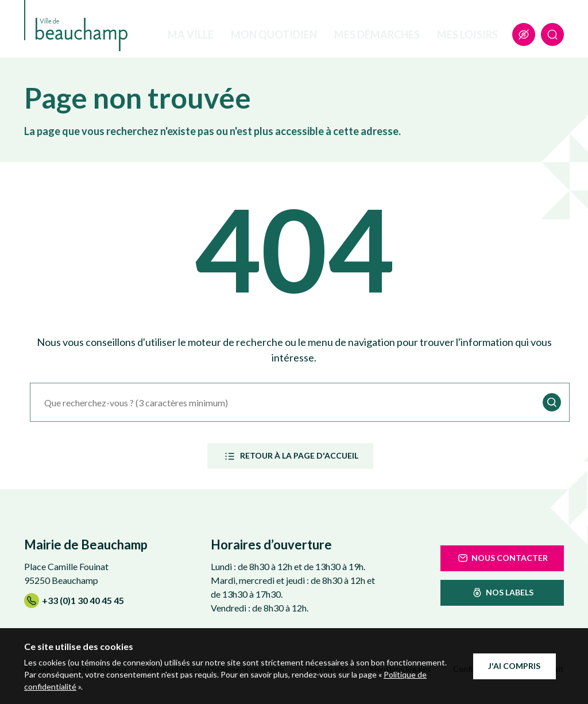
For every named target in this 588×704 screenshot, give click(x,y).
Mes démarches (377, 34)
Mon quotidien (274, 34)
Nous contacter (502, 558)
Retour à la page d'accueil (290, 456)
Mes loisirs (467, 34)
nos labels (502, 593)
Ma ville (191, 34)
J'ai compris (514, 666)
